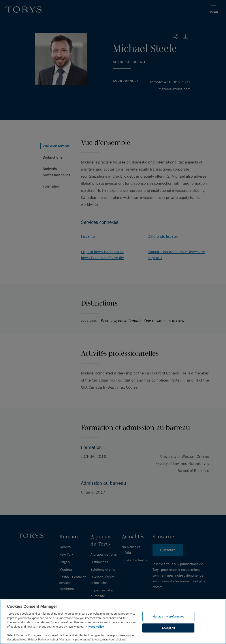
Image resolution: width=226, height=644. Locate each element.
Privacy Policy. (95, 627)
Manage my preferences (168, 616)
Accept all (168, 628)
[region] (113, 622)
